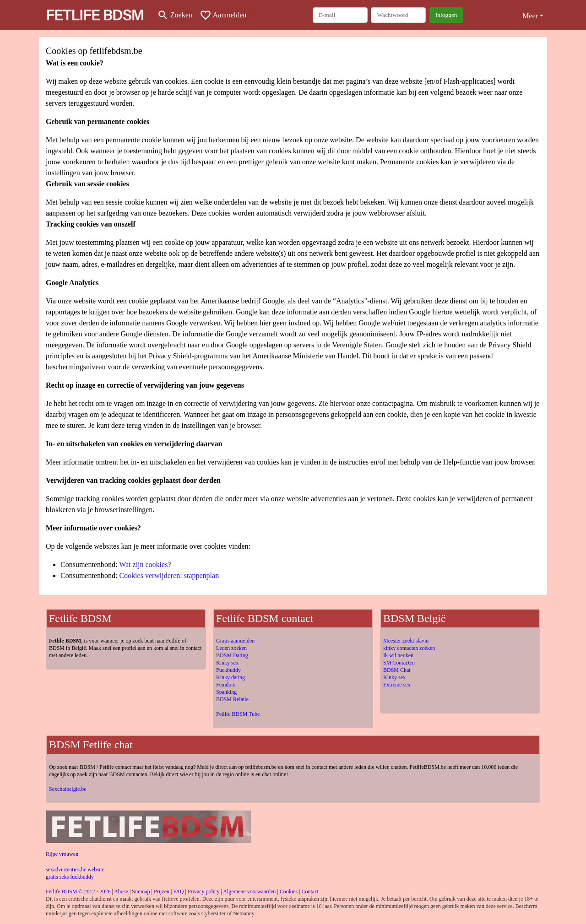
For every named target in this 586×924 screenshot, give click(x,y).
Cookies (289, 892)
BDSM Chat (397, 670)
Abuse (121, 892)
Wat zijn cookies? (145, 565)
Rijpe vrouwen (62, 854)
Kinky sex (227, 663)
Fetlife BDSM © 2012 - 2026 (78, 892)
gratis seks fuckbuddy (70, 877)
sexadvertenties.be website (75, 870)
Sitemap (141, 892)
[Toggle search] (175, 15)
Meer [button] (530, 16)
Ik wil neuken (398, 655)
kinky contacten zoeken (409, 648)
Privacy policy (204, 892)
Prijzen (162, 892)
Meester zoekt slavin (406, 641)
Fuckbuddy (228, 670)
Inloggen (446, 15)
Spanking (226, 692)
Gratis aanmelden (235, 641)
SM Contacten (399, 663)
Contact (310, 892)
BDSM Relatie (232, 699)
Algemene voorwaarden (249, 892)
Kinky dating (231, 677)
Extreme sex (397, 685)
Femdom (226, 685)
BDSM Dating (232, 655)
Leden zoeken (231, 648)
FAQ (178, 892)
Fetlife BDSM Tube (238, 714)
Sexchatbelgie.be (68, 789)
